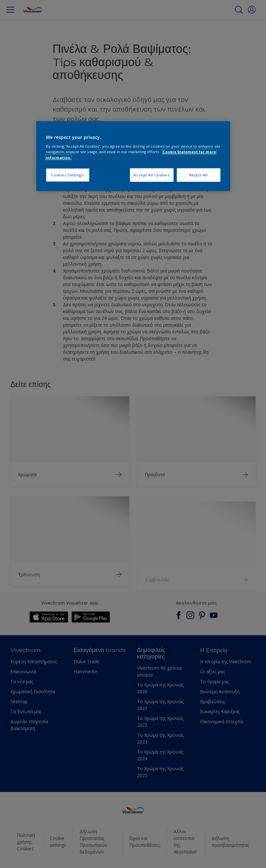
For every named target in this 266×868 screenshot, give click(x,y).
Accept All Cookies (151, 175)
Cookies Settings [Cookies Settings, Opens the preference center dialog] (67, 175)
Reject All (199, 175)
